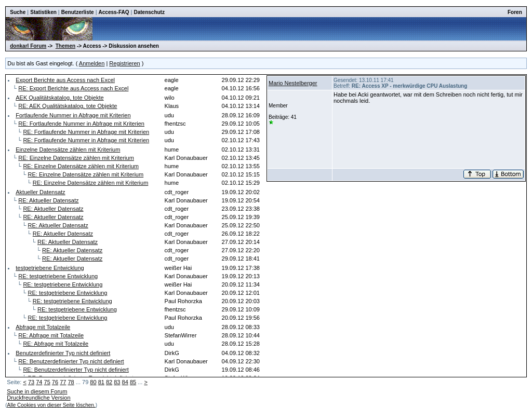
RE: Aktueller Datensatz (48, 200)
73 (31, 382)
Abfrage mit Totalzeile (43, 327)
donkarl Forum (28, 46)
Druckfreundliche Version (38, 398)
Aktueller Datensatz (40, 192)
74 (39, 382)
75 (47, 382)
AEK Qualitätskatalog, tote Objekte (59, 98)
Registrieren (124, 63)
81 (101, 382)
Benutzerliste (78, 12)
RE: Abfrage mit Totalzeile (51, 335)
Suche (18, 12)
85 (133, 382)
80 (93, 382)
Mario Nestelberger (293, 83)
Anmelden (92, 63)
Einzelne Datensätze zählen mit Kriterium (68, 149)
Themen (65, 46)
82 (109, 382)
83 (117, 382)
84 (125, 382)
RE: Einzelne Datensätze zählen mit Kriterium (76, 158)
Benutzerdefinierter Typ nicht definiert (63, 353)
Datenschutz (149, 12)
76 (55, 382)
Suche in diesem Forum (37, 391)
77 (63, 382)
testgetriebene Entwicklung (50, 268)
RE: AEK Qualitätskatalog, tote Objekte (68, 106)
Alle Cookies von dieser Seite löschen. (51, 405)
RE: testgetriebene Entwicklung (58, 276)
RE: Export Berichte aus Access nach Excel (73, 88)
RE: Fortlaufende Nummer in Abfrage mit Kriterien (81, 124)
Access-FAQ (114, 12)
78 (71, 382)
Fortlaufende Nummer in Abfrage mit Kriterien (73, 115)
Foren (515, 12)
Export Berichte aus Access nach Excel (65, 80)
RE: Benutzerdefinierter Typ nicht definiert (71, 361)
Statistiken (43, 12)
